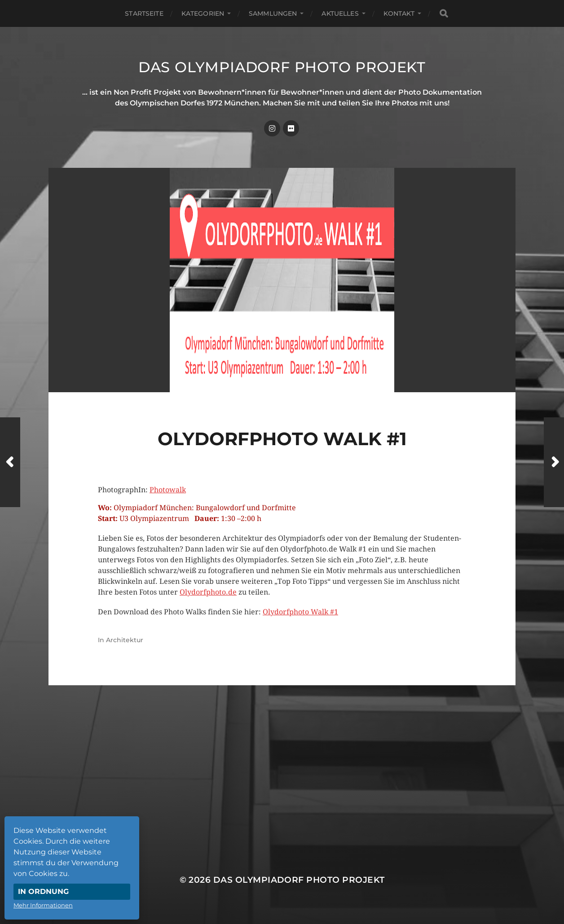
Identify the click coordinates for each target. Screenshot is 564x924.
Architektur (125, 640)
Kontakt (399, 13)
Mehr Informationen (43, 905)
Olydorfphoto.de (208, 592)
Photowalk (168, 490)
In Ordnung (43, 891)
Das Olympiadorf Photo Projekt (282, 67)
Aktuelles (340, 13)
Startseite (144, 13)
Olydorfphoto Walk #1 (300, 612)
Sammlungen (273, 13)
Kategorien (203, 13)
